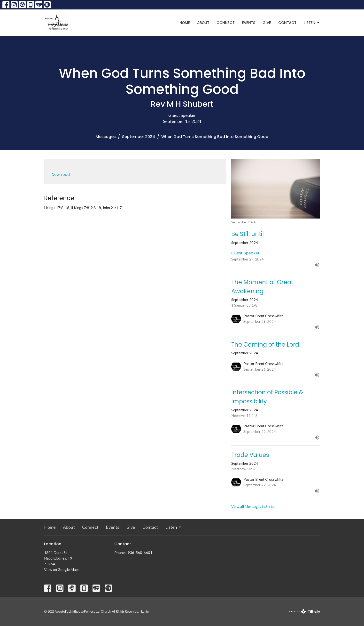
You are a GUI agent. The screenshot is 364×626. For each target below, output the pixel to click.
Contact (287, 23)
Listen (312, 23)
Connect (226, 23)
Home (185, 23)
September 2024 (139, 137)
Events (249, 23)
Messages (106, 137)
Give (267, 23)
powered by (303, 611)
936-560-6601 (140, 553)
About (203, 23)
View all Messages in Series (253, 506)
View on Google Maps (62, 569)
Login (145, 611)
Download (61, 175)
